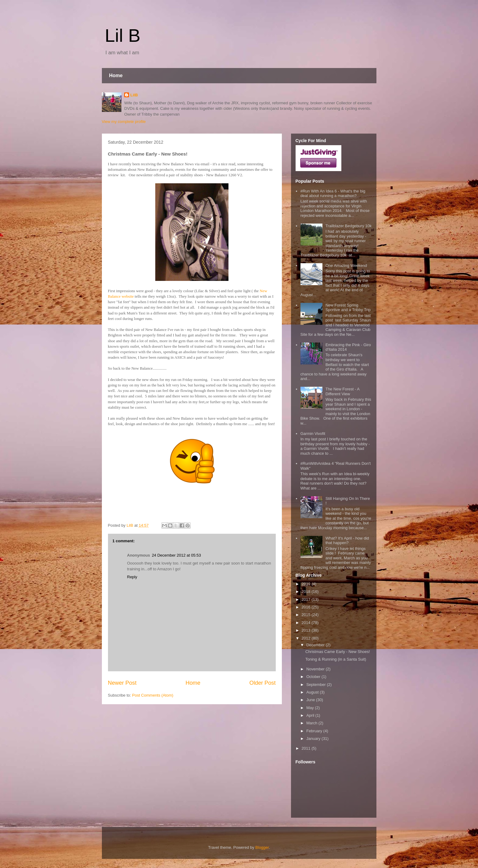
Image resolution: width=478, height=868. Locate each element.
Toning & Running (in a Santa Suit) (336, 659)
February (315, 731)
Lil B (123, 36)
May (311, 708)
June (311, 700)
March (312, 723)
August (313, 692)
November (316, 669)
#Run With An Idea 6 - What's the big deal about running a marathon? (333, 194)
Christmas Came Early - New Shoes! (338, 652)
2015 (307, 615)
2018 (307, 592)
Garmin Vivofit (313, 434)
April (311, 715)
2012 (307, 638)
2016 (307, 607)
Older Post (263, 683)
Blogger (262, 847)
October (314, 677)
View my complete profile (124, 122)
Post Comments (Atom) (153, 695)
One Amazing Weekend (346, 265)
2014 (307, 623)
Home (116, 75)
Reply (132, 577)
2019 (307, 584)
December (316, 645)
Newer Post (122, 683)
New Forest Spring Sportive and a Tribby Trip (348, 308)
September (316, 685)
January (314, 739)
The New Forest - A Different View (342, 391)
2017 (307, 599)
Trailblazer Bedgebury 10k (349, 226)
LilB (134, 95)
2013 (307, 630)
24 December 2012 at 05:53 (176, 555)
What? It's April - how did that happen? (347, 541)
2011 (307, 748)
